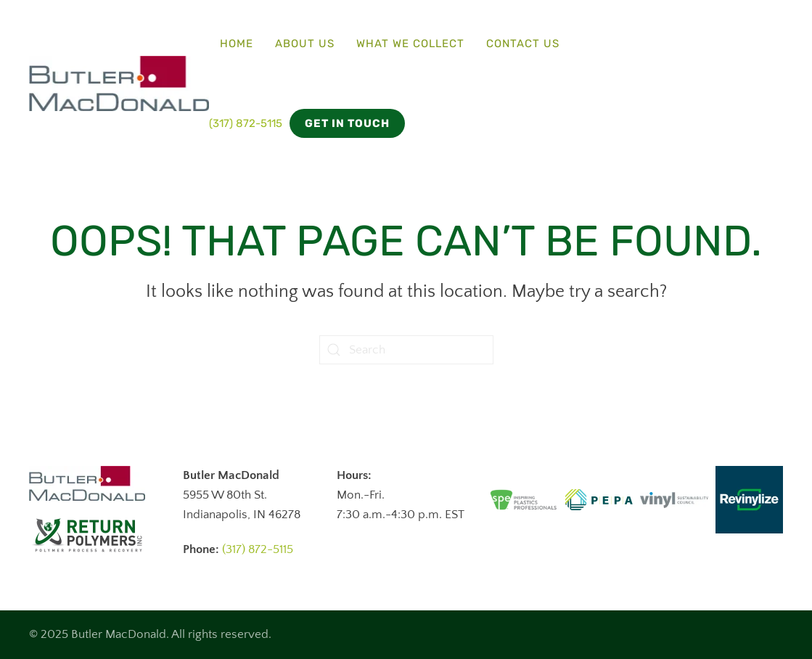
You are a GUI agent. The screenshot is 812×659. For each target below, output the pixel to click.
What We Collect (410, 44)
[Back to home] (119, 83)
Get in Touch (347, 123)
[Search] (406, 350)
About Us (305, 44)
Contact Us (523, 44)
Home (237, 44)
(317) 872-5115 (246, 123)
